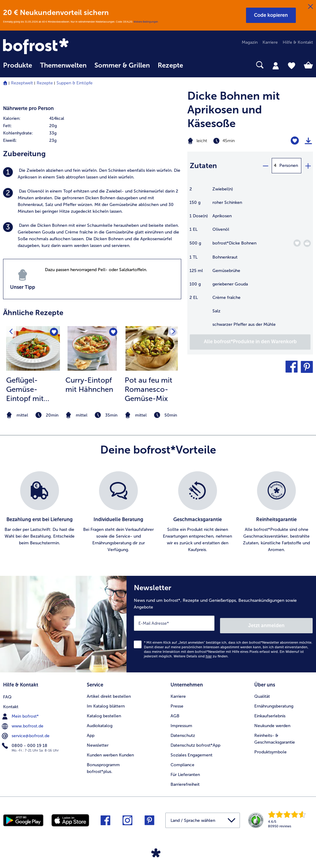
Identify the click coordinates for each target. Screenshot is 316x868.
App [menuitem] (91, 732)
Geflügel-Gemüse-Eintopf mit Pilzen (25, 389)
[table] (250, 260)
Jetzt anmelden (287, 623)
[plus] (308, 166)
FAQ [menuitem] (7, 693)
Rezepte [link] (170, 65)
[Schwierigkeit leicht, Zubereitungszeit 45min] (228, 141)
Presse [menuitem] (177, 702)
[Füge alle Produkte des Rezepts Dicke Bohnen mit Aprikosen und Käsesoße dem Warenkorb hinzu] (250, 342)
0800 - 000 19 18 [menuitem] (25, 741)
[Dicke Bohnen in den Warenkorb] (307, 243)
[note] (33, 415)
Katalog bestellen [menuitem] (104, 712)
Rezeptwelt (22, 83)
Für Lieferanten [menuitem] (185, 771)
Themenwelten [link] (63, 65)
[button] (271, 15)
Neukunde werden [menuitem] (272, 722)
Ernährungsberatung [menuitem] (274, 702)
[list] (158, 512)
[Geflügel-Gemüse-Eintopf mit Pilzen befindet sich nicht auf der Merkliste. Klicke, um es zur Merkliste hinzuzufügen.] (53, 333)
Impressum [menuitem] (181, 722)
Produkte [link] (18, 65)
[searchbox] (195, 65)
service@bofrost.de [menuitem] (26, 732)
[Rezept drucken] (308, 141)
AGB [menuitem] (175, 712)
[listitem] (92, 174)
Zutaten (203, 166)
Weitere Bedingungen (146, 22)
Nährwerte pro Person (28, 108)
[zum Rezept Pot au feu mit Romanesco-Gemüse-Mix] (152, 348)
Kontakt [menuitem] (11, 702)
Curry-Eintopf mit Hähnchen (89, 385)
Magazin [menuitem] (250, 42)
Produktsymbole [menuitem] (270, 748)
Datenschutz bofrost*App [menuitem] (195, 742)
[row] (46, 119)
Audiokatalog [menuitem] (100, 722)
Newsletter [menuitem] (98, 742)
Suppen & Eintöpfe (75, 83)
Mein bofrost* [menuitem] (21, 712)
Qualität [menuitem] (262, 693)
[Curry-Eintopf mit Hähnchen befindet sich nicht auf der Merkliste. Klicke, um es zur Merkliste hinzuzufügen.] (113, 333)
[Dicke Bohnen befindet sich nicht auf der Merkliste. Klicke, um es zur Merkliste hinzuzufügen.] (297, 243)
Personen (289, 166)
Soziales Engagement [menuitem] (191, 751)
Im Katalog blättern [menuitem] (106, 702)
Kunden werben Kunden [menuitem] (110, 751)
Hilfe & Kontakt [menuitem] (298, 42)
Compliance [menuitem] (182, 761)
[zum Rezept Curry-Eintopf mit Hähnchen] (92, 348)
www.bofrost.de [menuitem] (23, 722)
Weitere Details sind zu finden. (201, 654)
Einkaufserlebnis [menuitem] (270, 712)
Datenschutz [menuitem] (183, 732)
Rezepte (45, 83)
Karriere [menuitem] (270, 42)
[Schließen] (310, 7)
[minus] (265, 166)
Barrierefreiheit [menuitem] (185, 781)
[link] (50, 47)
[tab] (276, 65)
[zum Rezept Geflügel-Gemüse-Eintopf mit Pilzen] (33, 348)
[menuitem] (18, 68)
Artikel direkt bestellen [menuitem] (109, 693)
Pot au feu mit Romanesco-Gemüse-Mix (149, 389)
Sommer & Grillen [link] (122, 65)
